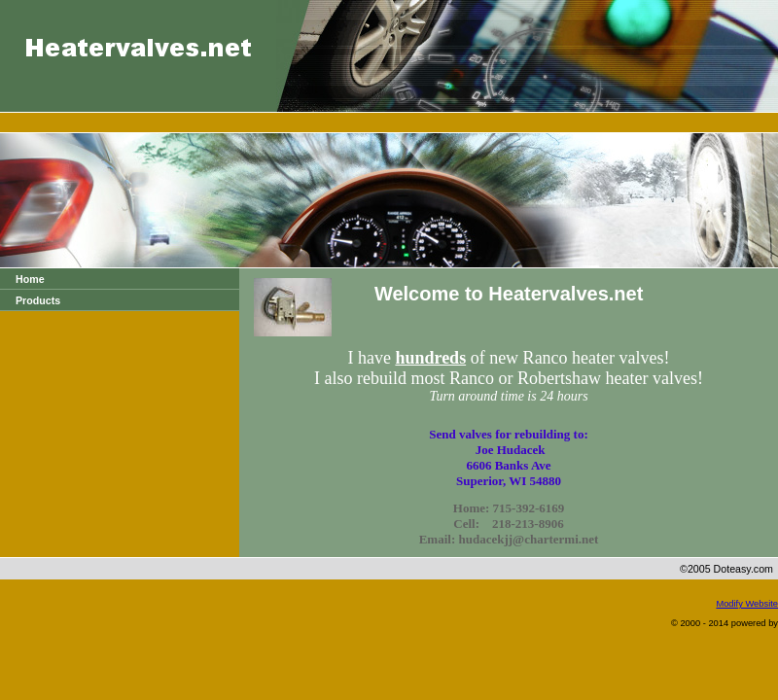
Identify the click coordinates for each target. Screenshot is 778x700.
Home (30, 279)
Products (38, 300)
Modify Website (747, 604)
